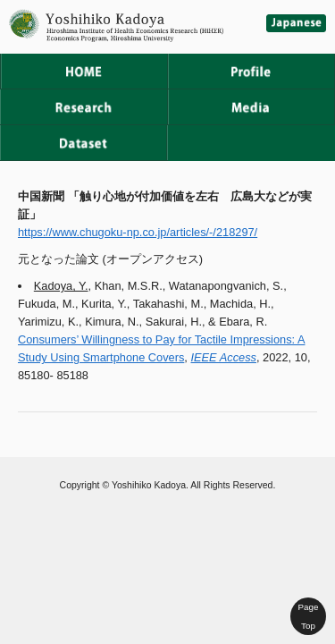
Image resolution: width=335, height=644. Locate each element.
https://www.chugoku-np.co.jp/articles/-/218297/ (138, 232)
